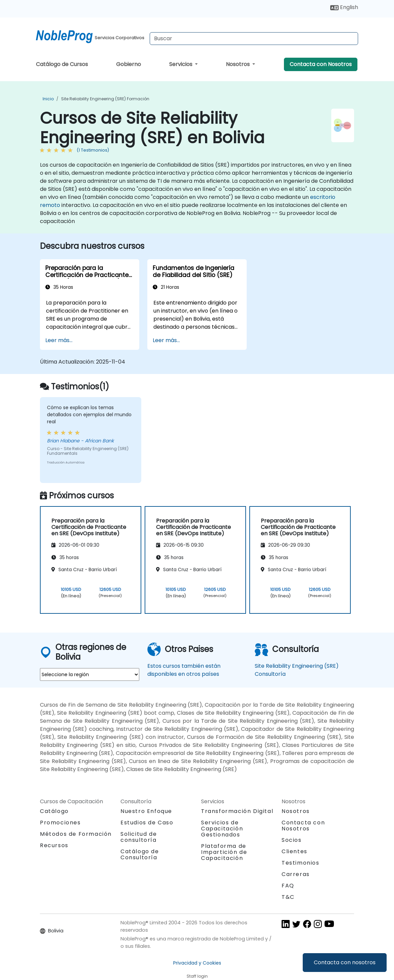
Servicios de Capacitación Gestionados (222, 829)
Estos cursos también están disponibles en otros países (184, 670)
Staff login (197, 976)
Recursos (54, 845)
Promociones (60, 823)
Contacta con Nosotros (321, 64)
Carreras (296, 874)
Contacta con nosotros (345, 962)
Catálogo (54, 811)
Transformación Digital (237, 811)
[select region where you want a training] (90, 674)
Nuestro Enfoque (146, 811)
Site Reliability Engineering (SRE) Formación (105, 99)
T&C (288, 897)
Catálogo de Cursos (62, 64)
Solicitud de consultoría (139, 837)
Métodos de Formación (76, 834)
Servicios (181, 64)
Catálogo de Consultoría (140, 854)
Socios (292, 840)
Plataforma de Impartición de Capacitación (224, 852)
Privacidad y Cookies (197, 963)
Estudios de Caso (147, 823)
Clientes (294, 851)
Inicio (48, 99)
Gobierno (129, 64)
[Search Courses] (254, 39)
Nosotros (238, 64)
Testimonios (301, 863)
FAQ (288, 886)
